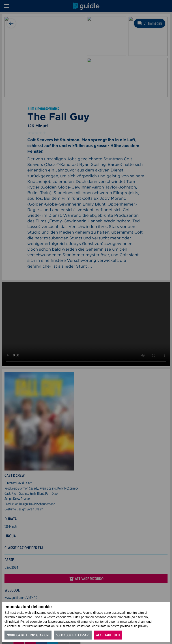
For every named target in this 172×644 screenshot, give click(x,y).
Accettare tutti (108, 635)
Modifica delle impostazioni (28, 635)
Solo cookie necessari (73, 635)
